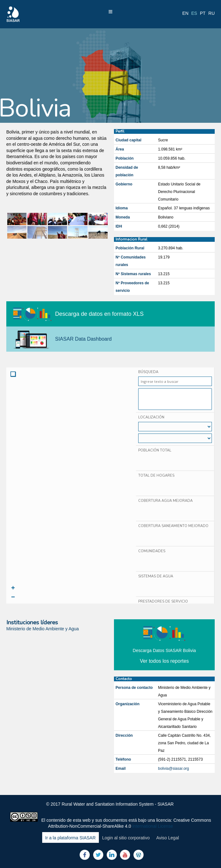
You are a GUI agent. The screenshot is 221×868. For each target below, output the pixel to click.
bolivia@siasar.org (173, 769)
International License (153, 826)
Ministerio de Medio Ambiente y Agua (42, 629)
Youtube (125, 855)
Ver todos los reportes (164, 661)
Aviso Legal (167, 838)
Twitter (98, 855)
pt (203, 13)
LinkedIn (112, 855)
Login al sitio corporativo (126, 838)
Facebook (85, 855)
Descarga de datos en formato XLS (99, 314)
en (185, 13)
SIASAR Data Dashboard (83, 339)
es (194, 13)
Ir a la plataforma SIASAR (71, 838)
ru (212, 13)
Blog (139, 855)
